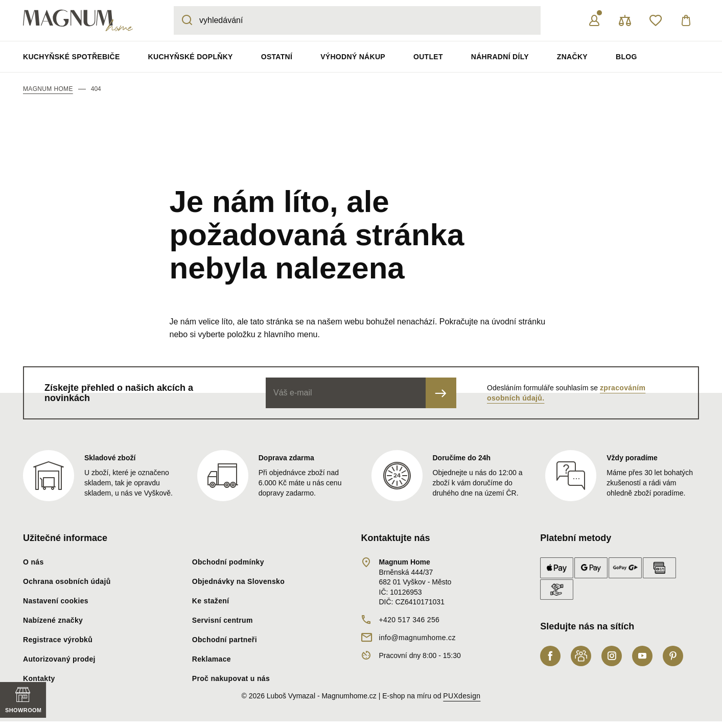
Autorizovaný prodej (59, 659)
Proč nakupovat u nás (231, 678)
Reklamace (212, 659)
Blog (626, 57)
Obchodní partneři (225, 640)
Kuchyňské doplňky (191, 57)
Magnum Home (48, 89)
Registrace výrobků (58, 640)
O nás (33, 562)
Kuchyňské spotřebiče (72, 57)
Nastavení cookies (56, 601)
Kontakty (39, 678)
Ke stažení (211, 601)
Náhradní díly (500, 57)
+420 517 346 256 (410, 620)
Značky (572, 57)
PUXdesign (462, 696)
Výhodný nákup (353, 57)
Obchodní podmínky (228, 562)
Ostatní (277, 57)
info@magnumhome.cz (417, 638)
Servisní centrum (223, 620)
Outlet (428, 57)
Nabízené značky (53, 620)
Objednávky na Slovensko (238, 581)
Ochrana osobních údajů (67, 581)
